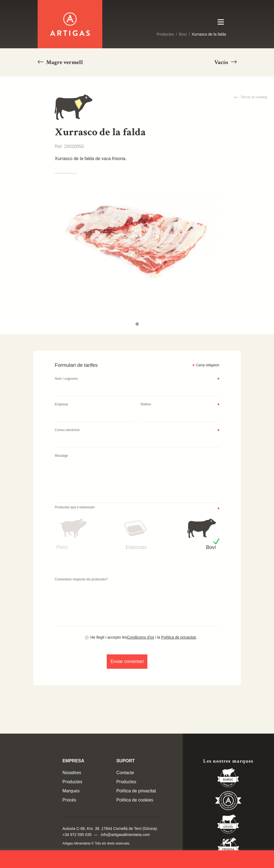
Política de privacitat (178, 637)
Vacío (222, 62)
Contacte (125, 773)
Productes (165, 34)
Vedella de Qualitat (228, 802)
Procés (69, 800)
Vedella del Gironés (228, 825)
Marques (71, 791)
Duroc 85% (228, 779)
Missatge (61, 456)
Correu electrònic (67, 430)
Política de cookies (135, 800)
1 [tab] (137, 324)
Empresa (61, 404)
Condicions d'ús (140, 637)
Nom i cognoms (66, 379)
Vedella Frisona (228, 848)
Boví (183, 34)
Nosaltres (72, 773)
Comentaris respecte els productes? (81, 579)
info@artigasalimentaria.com (126, 835)
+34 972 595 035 (77, 835)
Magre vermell (64, 62)
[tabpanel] (137, 242)
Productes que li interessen (75, 507)
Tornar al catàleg (254, 97)
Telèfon (146, 404)
